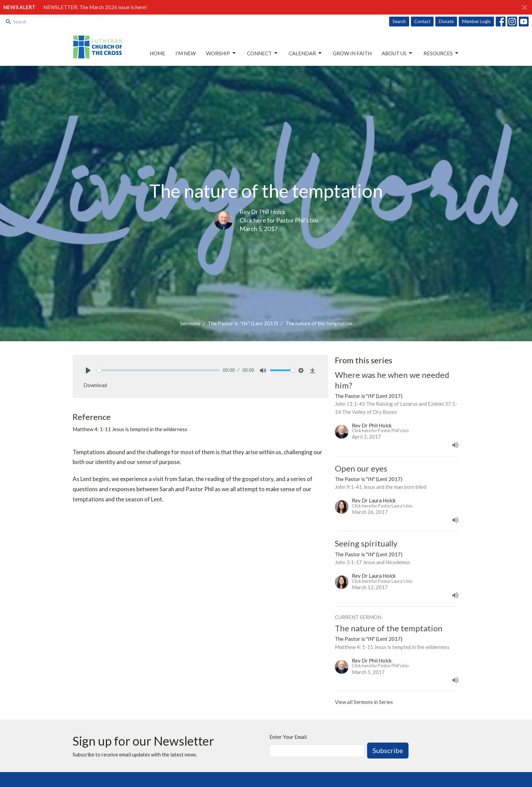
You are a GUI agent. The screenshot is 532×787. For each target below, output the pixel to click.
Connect (263, 53)
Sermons (190, 323)
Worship (221, 53)
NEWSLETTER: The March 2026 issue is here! (95, 7)
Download (95, 385)
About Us (397, 53)
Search (399, 21)
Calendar (306, 53)
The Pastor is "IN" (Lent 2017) (243, 323)
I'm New (186, 53)
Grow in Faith (352, 53)
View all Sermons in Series (364, 702)
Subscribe (388, 750)
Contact (422, 21)
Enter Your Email (288, 737)
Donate (446, 21)
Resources (441, 53)
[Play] (88, 370)
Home (157, 53)
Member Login (476, 21)
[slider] (158, 370)
